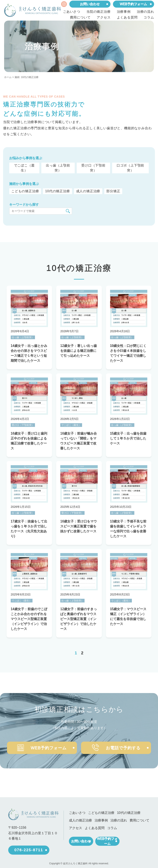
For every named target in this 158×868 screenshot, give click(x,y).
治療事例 (124, 12)
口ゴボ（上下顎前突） (130, 168)
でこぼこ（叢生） (24, 168)
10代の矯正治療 (57, 191)
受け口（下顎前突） (93, 168)
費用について (80, 17)
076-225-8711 (29, 848)
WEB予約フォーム (133, 4)
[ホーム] (33, 10)
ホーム (8, 77)
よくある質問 (127, 17)
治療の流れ (145, 12)
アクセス (104, 17)
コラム (149, 17)
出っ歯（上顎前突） (58, 168)
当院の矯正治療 (99, 12)
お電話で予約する (118, 746)
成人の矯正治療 (87, 191)
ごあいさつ (72, 12)
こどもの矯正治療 (25, 191)
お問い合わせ (90, 4)
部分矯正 (112, 191)
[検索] (68, 211)
